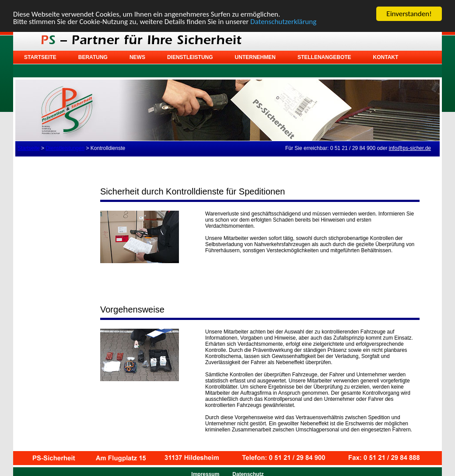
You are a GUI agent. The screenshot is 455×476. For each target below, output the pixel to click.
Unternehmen (255, 57)
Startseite (40, 57)
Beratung (93, 57)
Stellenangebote (324, 57)
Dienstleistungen (65, 148)
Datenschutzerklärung (283, 21)
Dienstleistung (190, 57)
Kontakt (386, 57)
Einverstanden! (409, 14)
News (137, 57)
